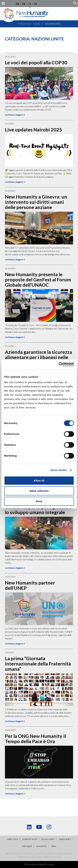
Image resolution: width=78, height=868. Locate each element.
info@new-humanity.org (29, 857)
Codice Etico (12, 839)
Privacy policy (48, 839)
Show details (59, 470)
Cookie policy (65, 839)
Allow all (39, 481)
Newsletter (41, 846)
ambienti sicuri (30, 839)
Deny (39, 501)
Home (37, 24)
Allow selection (39, 491)
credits (51, 864)
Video (53, 846)
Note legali (27, 846)
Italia (68, 854)
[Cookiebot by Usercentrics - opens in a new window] (59, 364)
